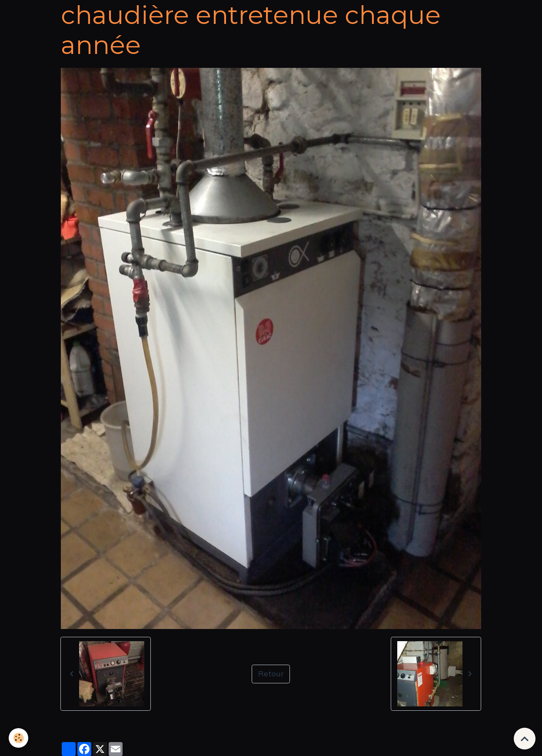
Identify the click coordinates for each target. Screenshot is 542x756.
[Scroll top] (525, 739)
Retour (271, 674)
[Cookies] (18, 738)
